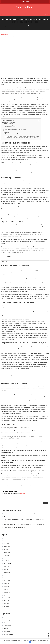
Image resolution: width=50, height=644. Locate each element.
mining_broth (11, 37)
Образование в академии (10, 125)
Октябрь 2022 (7, 601)
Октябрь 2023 (7, 584)
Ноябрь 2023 (7, 581)
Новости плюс (7, 631)
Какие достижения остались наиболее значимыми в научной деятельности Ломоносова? (23, 135)
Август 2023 (7, 587)
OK (30, 642)
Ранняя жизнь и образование (9, 122)
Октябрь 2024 (7, 561)
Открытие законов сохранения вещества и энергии (15, 129)
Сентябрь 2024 (7, 564)
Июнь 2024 (6, 567)
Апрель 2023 (7, 592)
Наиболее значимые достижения (10, 128)
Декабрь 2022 (7, 595)
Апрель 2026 (7, 541)
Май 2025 (6, 550)
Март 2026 (6, 544)
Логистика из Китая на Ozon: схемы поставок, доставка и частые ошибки (20, 514)
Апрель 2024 (7, 572)
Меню (3, 14)
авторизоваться (23, 494)
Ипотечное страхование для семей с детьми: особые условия (17, 517)
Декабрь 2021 (7, 606)
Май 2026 (6, 538)
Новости (6, 629)
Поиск (47, 14)
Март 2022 (6, 604)
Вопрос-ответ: (6, 132)
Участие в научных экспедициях (11, 127)
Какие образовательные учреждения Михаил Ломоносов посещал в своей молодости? (23, 136)
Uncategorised (5, 35)
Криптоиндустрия (8, 626)
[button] (39, 120)
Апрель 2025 (7, 552)
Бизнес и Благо (25, 7)
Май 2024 (6, 569)
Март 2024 (6, 575)
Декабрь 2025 (7, 547)
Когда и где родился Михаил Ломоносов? (14, 134)
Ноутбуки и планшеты (9, 634)
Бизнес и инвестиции (9, 623)
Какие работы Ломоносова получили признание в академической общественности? (22, 138)
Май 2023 (6, 589)
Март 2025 (6, 555)
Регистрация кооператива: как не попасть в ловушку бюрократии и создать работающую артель (25, 525)
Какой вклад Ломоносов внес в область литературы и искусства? (19, 139)
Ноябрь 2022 (7, 598)
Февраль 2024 (7, 578)
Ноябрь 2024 (7, 558)
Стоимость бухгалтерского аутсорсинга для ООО (15, 527)
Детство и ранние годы (9, 124)
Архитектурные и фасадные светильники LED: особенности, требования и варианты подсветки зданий (24, 521)
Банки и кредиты (8, 620)
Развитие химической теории (11, 131)
